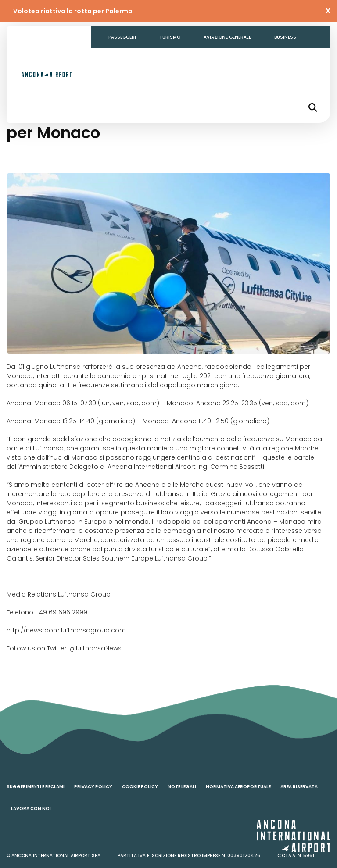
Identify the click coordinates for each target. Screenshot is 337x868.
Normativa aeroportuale (238, 787)
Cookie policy (140, 787)
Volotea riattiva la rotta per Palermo (73, 11)
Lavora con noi (31, 809)
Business (285, 37)
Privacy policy (93, 787)
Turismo (170, 37)
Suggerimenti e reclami (36, 787)
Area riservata (299, 787)
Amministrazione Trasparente (147, 59)
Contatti (220, 59)
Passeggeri (122, 37)
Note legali (182, 787)
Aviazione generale (227, 37)
